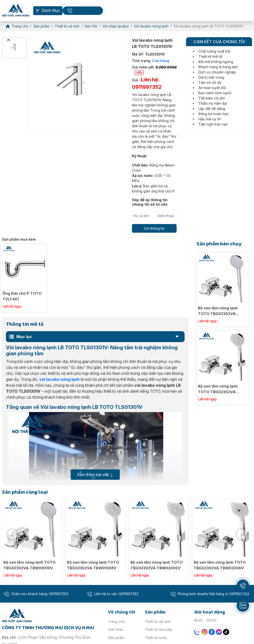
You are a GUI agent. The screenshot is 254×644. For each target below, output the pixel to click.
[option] (14, 48)
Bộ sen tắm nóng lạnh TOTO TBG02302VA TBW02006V (220, 565)
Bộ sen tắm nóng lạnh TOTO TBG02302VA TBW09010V (218, 311)
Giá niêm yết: (154, 70)
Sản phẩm (116, 638)
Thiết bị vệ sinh (158, 622)
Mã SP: (148, 54)
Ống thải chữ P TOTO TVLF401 (22, 296)
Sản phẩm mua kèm (19, 239)
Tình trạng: (151, 61)
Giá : (147, 83)
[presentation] (12, 534)
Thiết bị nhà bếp (159, 629)
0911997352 (86, 11)
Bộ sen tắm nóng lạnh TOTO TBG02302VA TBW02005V (157, 565)
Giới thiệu (116, 629)
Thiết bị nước (156, 638)
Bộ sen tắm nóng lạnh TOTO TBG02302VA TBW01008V (218, 389)
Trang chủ (116, 622)
